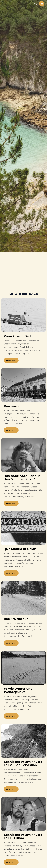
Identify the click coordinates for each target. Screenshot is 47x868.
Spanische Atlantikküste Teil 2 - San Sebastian (23, 763)
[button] (36, 4)
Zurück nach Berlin (19, 336)
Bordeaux (11, 406)
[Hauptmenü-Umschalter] (42, 4)
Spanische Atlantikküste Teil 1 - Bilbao (23, 836)
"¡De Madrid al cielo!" (20, 549)
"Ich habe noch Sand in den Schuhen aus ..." (22, 478)
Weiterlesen (11, 360)
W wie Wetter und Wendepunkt (18, 690)
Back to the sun (16, 619)
